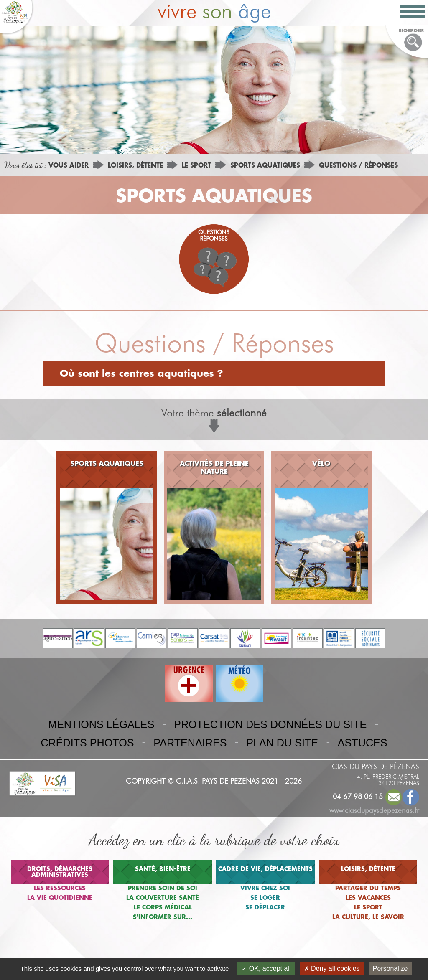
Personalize (390, 969)
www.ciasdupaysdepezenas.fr (374, 810)
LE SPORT (196, 165)
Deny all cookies (332, 969)
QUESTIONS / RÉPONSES (358, 165)
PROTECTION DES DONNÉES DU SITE (270, 724)
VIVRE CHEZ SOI (265, 888)
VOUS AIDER (69, 165)
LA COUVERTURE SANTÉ (163, 897)
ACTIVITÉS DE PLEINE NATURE (214, 467)
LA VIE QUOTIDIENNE (60, 897)
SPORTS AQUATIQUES (265, 165)
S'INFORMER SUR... (163, 917)
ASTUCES (363, 743)
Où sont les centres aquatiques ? (141, 373)
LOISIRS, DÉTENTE (135, 165)
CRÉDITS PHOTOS (87, 743)
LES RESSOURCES (60, 888)
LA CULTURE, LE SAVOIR (368, 917)
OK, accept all (266, 969)
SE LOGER (265, 897)
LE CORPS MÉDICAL (163, 907)
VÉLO (321, 463)
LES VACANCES (368, 897)
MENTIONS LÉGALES (101, 724)
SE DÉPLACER (265, 907)
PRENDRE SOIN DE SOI (163, 888)
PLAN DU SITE (282, 743)
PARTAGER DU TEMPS (368, 888)
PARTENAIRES (190, 743)
